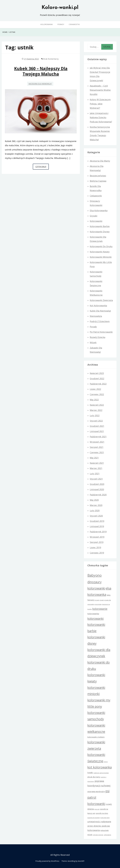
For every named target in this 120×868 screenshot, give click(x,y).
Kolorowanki (47, 24)
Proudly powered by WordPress (47, 861)
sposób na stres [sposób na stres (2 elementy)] (102, 813)
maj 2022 (94, 400)
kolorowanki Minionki (101, 257)
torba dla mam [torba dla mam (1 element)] (105, 818)
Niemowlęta (96, 316)
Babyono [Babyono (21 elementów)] (95, 575)
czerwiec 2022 (97, 394)
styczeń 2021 (96, 479)
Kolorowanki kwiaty (100, 252)
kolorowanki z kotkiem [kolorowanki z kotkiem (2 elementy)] (96, 737)
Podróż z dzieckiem (100, 321)
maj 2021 (94, 458)
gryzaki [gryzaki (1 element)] (102, 600)
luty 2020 (95, 510)
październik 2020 (98, 495)
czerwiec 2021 (97, 452)
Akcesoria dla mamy (100, 161)
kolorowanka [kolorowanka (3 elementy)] (93, 614)
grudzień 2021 (97, 426)
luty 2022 (95, 415)
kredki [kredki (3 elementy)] (90, 773)
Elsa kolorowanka (99, 210)
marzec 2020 (96, 505)
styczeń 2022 (96, 421)
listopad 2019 (97, 526)
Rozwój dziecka (97, 337)
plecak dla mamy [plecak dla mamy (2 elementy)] (94, 777)
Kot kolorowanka (98, 306)
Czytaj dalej (42, 167)
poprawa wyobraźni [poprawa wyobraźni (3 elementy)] (96, 792)
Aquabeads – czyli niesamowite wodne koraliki (100, 90)
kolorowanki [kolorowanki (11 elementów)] (96, 618)
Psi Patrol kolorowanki (101, 332)
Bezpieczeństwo (98, 176)
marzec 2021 (96, 468)
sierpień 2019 (97, 542)
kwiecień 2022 (97, 405)
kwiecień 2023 (97, 373)
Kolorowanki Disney (100, 232)
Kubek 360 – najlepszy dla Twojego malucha (41, 71)
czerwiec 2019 (97, 553)
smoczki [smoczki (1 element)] (97, 809)
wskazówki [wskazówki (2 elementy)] (105, 830)
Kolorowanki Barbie (100, 226)
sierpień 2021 (97, 447)
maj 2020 (94, 500)
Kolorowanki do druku (101, 246)
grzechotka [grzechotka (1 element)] (98, 604)
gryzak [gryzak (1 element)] (97, 600)
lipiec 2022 (95, 389)
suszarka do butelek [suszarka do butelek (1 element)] (94, 818)
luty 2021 (95, 474)
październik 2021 (98, 437)
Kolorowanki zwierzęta (101, 300)
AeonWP (81, 861)
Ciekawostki (74, 24)
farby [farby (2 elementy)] (109, 595)
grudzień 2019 (97, 521)
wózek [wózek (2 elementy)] (90, 835)
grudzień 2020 (97, 484)
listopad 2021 (97, 431)
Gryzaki (94, 216)
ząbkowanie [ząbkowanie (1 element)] (107, 835)
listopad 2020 (97, 489)
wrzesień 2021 (97, 442)
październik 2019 (98, 532)
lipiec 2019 (95, 547)
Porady (61, 24)
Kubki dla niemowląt (100, 311)
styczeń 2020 (96, 516)
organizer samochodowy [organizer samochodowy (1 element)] (101, 773)
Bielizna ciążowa (98, 181)
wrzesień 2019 (97, 537)
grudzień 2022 (97, 379)
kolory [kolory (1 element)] (106, 762)
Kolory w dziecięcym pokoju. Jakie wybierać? (100, 104)
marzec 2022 (96, 410)
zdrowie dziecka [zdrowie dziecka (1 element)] (98, 835)
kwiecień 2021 (97, 463)
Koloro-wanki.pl (60, 8)
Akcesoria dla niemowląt (40, 84)
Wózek (93, 342)
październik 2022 (98, 384)
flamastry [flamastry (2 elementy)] (91, 600)
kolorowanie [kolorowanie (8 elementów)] (100, 609)
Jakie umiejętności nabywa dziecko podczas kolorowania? (101, 117)
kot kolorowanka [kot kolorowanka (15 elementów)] (100, 767)
